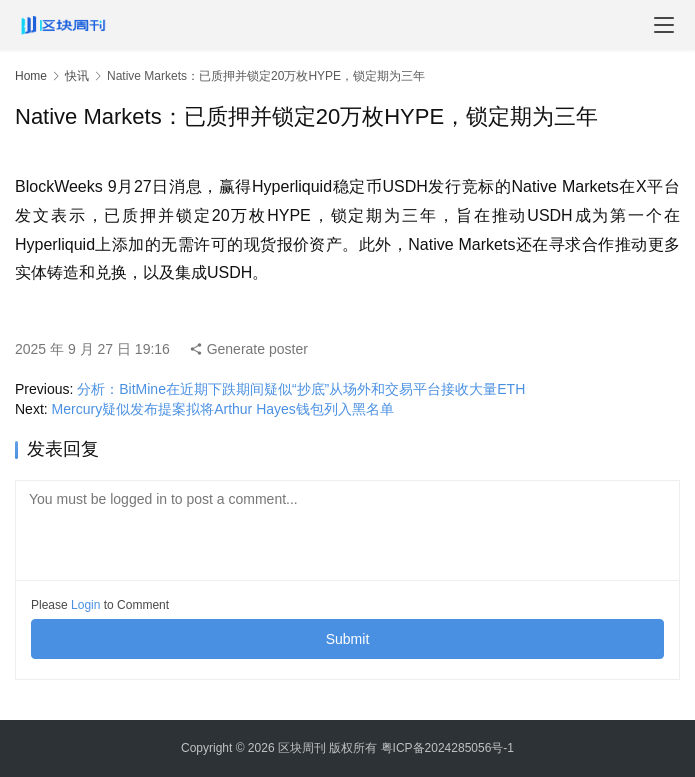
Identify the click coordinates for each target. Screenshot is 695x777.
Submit (348, 639)
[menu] (664, 25)
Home (31, 76)
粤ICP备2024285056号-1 (447, 748)
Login (85, 605)
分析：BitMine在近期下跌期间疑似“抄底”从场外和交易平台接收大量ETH (301, 389)
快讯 (77, 76)
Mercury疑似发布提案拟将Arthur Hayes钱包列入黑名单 (223, 409)
